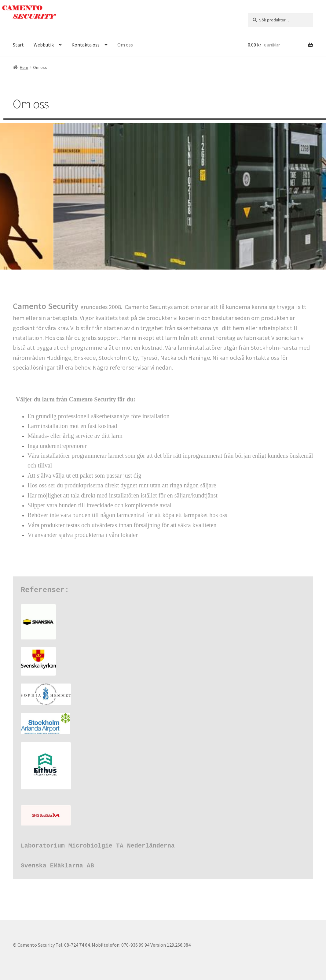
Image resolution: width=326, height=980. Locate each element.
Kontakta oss (86, 45)
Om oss (125, 45)
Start (18, 45)
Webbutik (44, 45)
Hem (24, 67)
